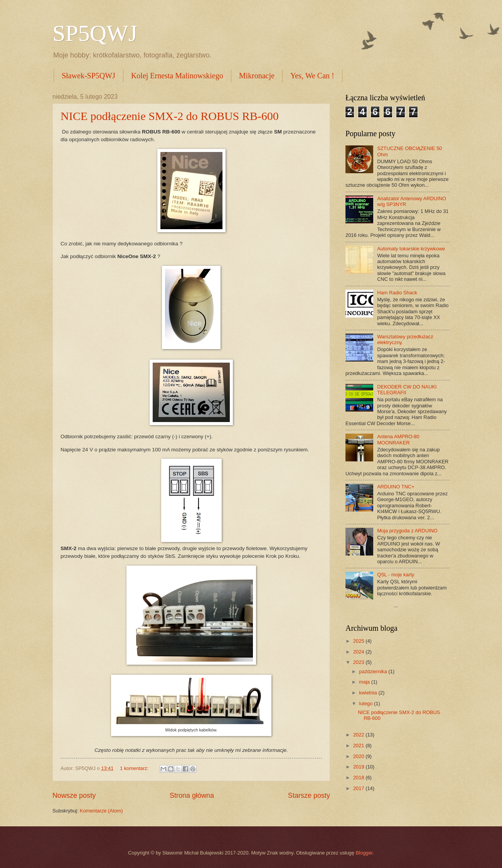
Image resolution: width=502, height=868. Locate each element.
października (374, 671)
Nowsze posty (74, 795)
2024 (359, 652)
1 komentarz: (135, 768)
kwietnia (369, 693)
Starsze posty (309, 795)
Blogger (364, 853)
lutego (366, 703)
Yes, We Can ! (312, 76)
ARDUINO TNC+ (396, 487)
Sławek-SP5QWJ (88, 76)
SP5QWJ (95, 33)
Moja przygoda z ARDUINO (407, 531)
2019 (359, 767)
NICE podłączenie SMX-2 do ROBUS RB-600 (170, 116)
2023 (359, 662)
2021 (359, 746)
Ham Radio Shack (397, 293)
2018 (359, 778)
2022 (359, 735)
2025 (359, 641)
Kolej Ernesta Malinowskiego (177, 76)
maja (365, 682)
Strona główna (192, 795)
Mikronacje (257, 76)
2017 (359, 788)
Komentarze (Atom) (101, 811)
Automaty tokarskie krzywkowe (411, 249)
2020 (359, 756)
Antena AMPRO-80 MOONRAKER (398, 439)
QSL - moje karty (396, 575)
